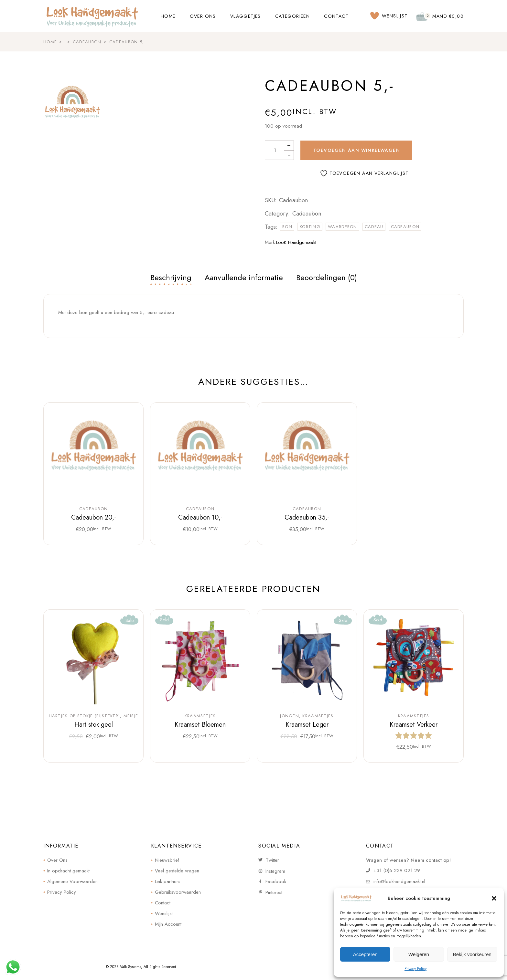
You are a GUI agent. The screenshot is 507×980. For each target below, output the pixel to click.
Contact (163, 903)
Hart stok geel (94, 725)
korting (310, 227)
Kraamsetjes (200, 716)
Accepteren (365, 954)
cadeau (374, 227)
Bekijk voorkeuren (472, 954)
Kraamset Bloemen (200, 725)
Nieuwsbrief (167, 860)
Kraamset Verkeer (414, 725)
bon (287, 227)
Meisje (131, 716)
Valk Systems (130, 967)
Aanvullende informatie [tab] (244, 277)
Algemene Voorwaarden (72, 881)
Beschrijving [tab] (171, 277)
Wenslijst (164, 913)
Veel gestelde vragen (177, 871)
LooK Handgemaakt (296, 242)
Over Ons (57, 860)
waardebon (343, 227)
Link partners (168, 881)
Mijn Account (168, 924)
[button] (494, 898)
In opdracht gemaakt (68, 871)
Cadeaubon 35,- (307, 517)
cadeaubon (405, 227)
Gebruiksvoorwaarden (178, 892)
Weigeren (419, 954)
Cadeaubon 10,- (200, 517)
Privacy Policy (415, 969)
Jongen (290, 716)
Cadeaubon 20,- (94, 517)
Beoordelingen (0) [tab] (327, 277)
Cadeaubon (307, 214)
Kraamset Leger (307, 725)
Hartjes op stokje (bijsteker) (85, 716)
